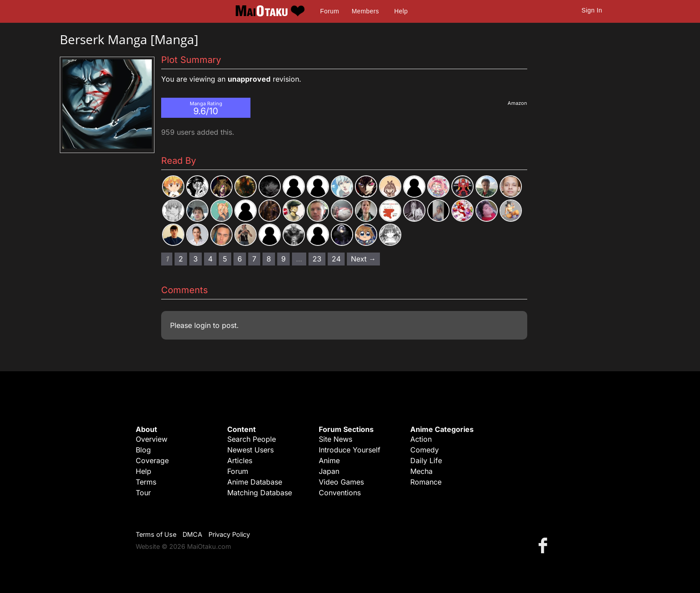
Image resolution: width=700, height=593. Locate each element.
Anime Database (255, 482)
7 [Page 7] (254, 259)
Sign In (592, 10)
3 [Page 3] (196, 259)
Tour (143, 493)
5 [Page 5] (225, 259)
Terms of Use (156, 534)
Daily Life (426, 460)
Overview (152, 439)
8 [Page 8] (269, 259)
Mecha (421, 471)
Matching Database (260, 493)
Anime (329, 460)
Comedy (425, 450)
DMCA (192, 534)
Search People (252, 439)
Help (401, 11)
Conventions (340, 493)
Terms (146, 482)
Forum (329, 11)
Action (421, 439)
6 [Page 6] (240, 259)
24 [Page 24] (336, 259)
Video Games (341, 482)
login (202, 325)
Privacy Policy (229, 534)
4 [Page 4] (210, 259)
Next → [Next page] (363, 259)
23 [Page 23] (317, 259)
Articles (240, 460)
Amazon (517, 103)
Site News (335, 439)
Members (365, 11)
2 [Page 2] (181, 259)
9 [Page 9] (283, 259)
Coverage (152, 460)
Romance (426, 482)
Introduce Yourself (350, 450)
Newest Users (250, 450)
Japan (329, 471)
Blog (143, 450)
